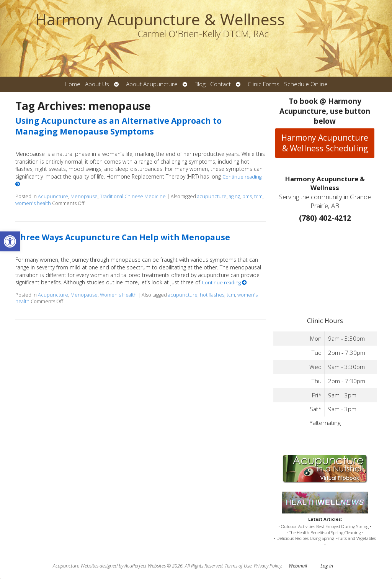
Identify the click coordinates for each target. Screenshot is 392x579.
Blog (200, 84)
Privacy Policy (268, 566)
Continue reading (224, 283)
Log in (327, 566)
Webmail (298, 566)
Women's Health (118, 295)
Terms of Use (238, 566)
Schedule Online (306, 84)
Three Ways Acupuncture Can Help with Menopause (123, 237)
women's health (33, 203)
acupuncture (212, 196)
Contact (220, 84)
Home (73, 84)
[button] (10, 241)
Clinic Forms (264, 84)
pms (247, 196)
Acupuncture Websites (76, 566)
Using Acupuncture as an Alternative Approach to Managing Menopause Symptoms (118, 126)
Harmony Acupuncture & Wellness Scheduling (325, 143)
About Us (97, 84)
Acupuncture (53, 196)
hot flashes (212, 295)
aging (234, 196)
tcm (258, 196)
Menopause (84, 196)
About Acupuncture (152, 84)
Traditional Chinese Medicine (133, 196)
